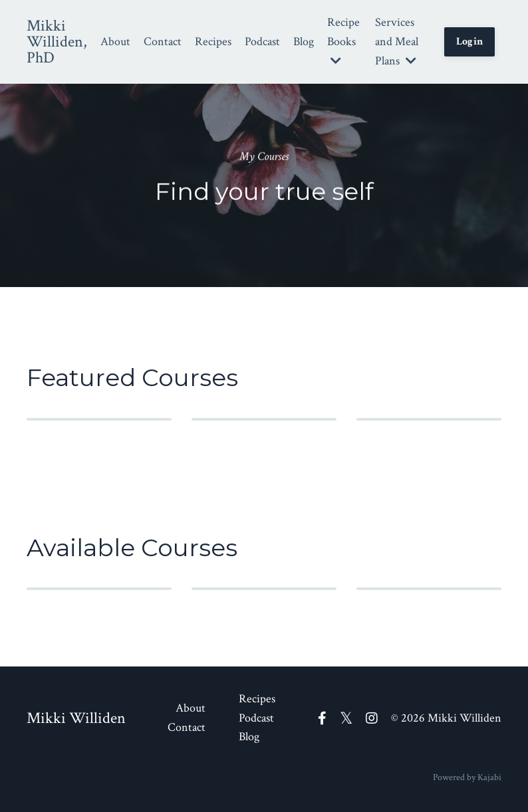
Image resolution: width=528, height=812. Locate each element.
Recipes (213, 42)
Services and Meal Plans (397, 42)
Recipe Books (343, 41)
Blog (304, 42)
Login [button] (469, 42)
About (115, 42)
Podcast (262, 42)
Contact (163, 42)
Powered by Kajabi (467, 777)
